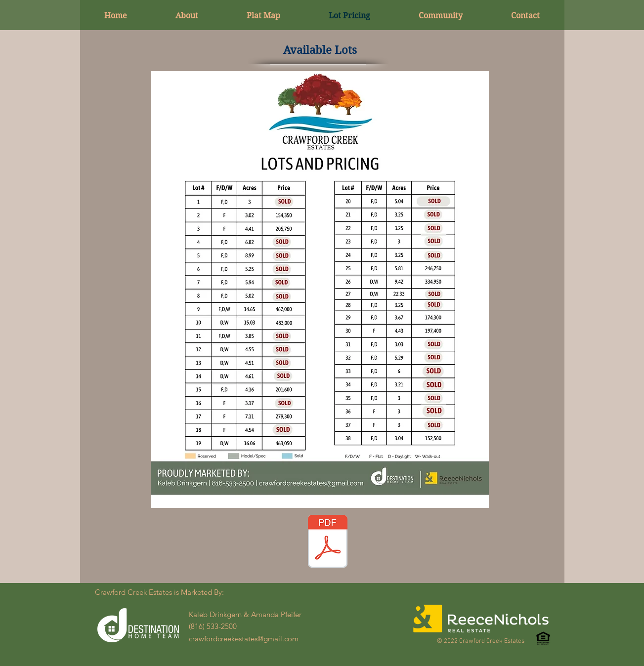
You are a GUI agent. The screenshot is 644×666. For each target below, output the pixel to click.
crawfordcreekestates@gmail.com (244, 639)
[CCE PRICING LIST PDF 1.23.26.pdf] (328, 542)
